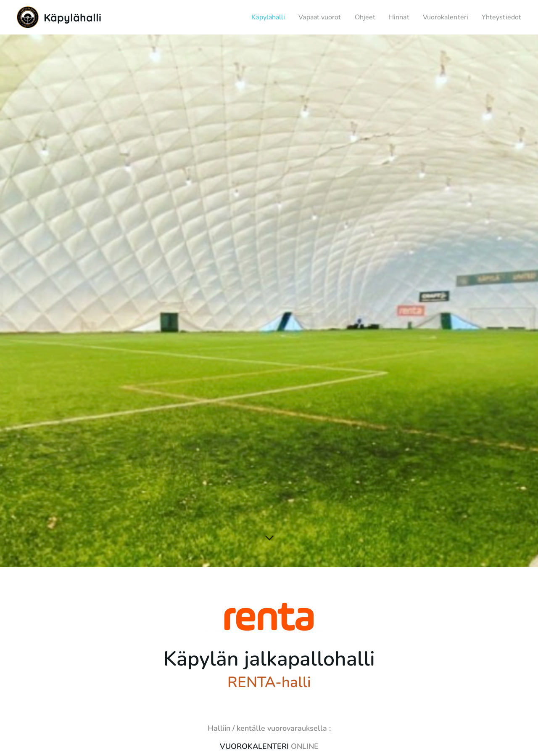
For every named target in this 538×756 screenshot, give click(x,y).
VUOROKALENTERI (254, 746)
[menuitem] (253, 17)
